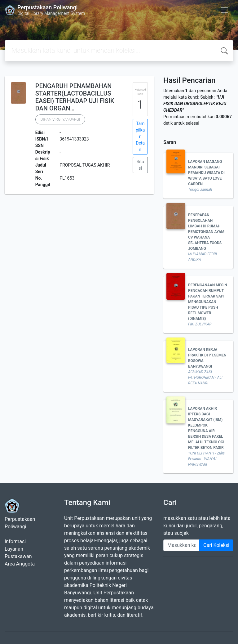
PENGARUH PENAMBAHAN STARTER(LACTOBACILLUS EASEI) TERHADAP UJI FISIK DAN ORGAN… (75, 97)
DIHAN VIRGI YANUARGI (60, 119)
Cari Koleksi (216, 545)
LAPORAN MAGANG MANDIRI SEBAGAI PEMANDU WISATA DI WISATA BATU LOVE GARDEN (206, 173)
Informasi (15, 541)
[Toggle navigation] (224, 10)
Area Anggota (20, 564)
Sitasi (140, 165)
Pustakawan (18, 556)
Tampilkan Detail (140, 136)
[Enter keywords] (181, 545)
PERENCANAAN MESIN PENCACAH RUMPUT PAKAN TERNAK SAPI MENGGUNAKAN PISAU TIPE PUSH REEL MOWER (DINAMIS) (208, 302)
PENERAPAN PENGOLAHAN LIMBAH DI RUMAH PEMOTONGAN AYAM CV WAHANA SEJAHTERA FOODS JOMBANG (206, 232)
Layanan (14, 549)
